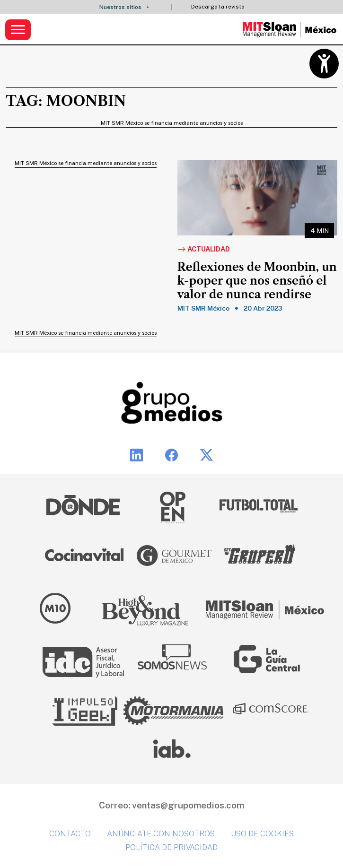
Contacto (70, 834)
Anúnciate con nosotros (161, 834)
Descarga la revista (218, 7)
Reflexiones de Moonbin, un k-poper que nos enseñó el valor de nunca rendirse (257, 281)
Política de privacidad (171, 847)
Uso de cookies (262, 834)
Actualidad (204, 250)
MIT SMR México (203, 308)
